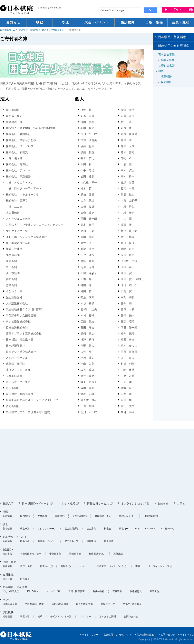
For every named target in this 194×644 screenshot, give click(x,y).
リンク (7, 600)
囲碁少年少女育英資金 (53, 30)
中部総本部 (55, 554)
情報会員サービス (98, 503)
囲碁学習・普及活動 (29, 30)
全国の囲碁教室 (76, 591)
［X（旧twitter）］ (168, 529)
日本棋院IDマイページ (36, 503)
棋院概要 (8, 612)
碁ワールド (26, 566)
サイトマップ (187, 635)
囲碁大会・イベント (15, 537)
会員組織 (8, 575)
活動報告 (166, 77)
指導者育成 (136, 591)
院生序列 (91, 529)
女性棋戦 (42, 516)
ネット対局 (68, 503)
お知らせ (163, 503)
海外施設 (118, 554)
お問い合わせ (131, 617)
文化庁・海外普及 (132, 604)
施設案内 (8, 549)
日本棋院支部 (10, 604)
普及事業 (117, 591)
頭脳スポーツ (108, 604)
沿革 (40, 617)
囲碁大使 (154, 591)
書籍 (138, 566)
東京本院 (7, 554)
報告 (161, 71)
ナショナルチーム (47, 529)
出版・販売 (9, 562)
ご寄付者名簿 (167, 66)
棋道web (44, 566)
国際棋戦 (60, 516)
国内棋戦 (25, 516)
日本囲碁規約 (151, 516)
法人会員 (25, 579)
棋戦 (5, 512)
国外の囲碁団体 (84, 604)
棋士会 (108, 529)
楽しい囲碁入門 (11, 591)
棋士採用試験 (72, 529)
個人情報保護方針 (146, 635)
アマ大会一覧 (72, 541)
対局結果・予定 (103, 516)
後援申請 (91, 541)
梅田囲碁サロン (97, 554)
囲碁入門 (8, 503)
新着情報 (7, 516)
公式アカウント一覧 (61, 617)
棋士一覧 (25, 529)
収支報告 (166, 82)
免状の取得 (99, 591)
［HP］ (128, 529)
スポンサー (85, 617)
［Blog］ (137, 529)
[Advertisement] (80, 465)
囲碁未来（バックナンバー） (112, 566)
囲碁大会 (25, 541)
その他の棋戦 (80, 516)
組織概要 (7, 617)
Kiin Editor (33, 591)
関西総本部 (75, 554)
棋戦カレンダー (127, 516)
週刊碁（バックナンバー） (75, 566)
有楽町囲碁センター (31, 554)
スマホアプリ (53, 591)
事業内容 (25, 617)
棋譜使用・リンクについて (118, 635)
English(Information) (51, 8)
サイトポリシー (90, 635)
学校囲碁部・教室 (34, 604)
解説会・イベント (47, 541)
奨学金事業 (168, 60)
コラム (181, 503)
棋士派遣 (109, 541)
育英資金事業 (167, 55)
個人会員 (7, 579)
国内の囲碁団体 (60, 604)
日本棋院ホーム (8, 30)
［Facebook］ (150, 529)
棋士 (5, 524)
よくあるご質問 (108, 617)
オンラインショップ (133, 503)
